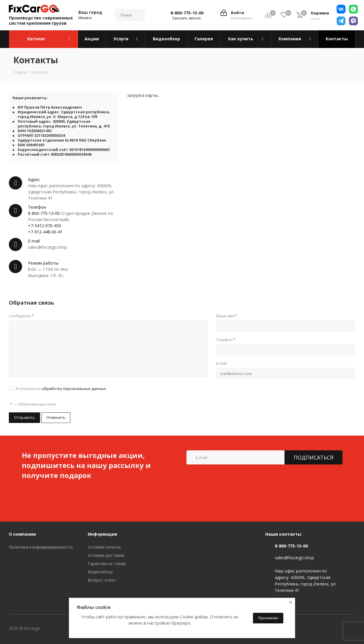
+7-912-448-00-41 (45, 232)
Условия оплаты (104, 547)
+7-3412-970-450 (44, 226)
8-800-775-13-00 (187, 13)
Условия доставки (106, 555)
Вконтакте (64, 629)
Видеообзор (100, 572)
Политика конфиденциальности (41, 547)
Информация (102, 534)
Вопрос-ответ (102, 580)
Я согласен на (61, 389)
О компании (22, 534)
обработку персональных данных (74, 389)
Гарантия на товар (107, 563)
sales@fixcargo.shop (294, 558)
